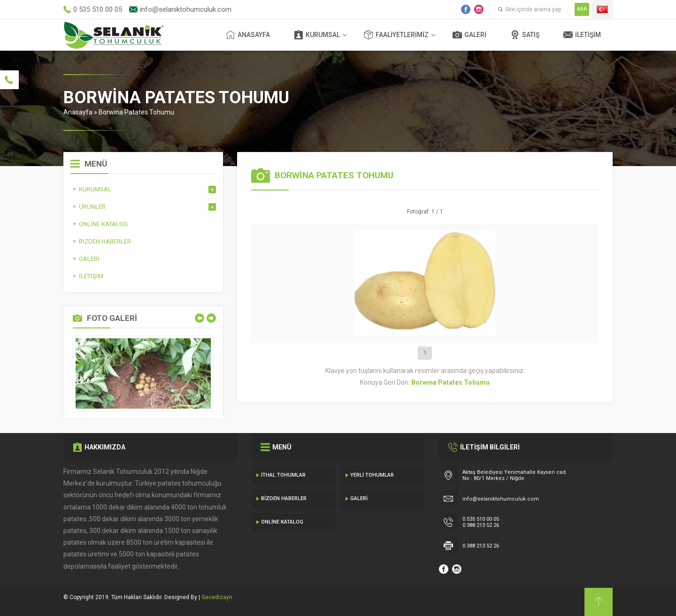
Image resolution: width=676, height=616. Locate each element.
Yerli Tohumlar (372, 475)
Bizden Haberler (284, 498)
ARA (582, 9)
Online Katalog (282, 522)
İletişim (582, 35)
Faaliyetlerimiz (396, 35)
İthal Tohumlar (283, 475)
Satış (525, 35)
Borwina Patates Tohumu (136, 112)
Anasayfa (248, 35)
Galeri (469, 35)
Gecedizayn (217, 597)
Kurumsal (317, 35)
